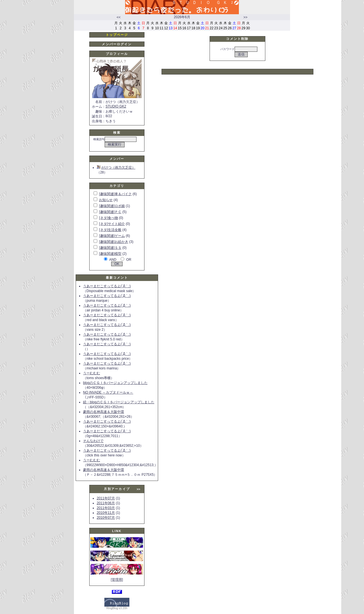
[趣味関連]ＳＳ (110, 248)
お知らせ (106, 200)
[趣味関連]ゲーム (112, 236)
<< (119, 17)
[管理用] (117, 580)
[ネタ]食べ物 (108, 218)
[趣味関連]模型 (110, 254)
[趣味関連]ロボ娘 (112, 206)
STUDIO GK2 (116, 106)
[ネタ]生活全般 (110, 230)
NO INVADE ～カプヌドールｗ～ (108, 392)
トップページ (117, 35)
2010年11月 (106, 513)
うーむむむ (92, 373)
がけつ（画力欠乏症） (116, 168)
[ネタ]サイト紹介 (112, 224)
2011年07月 (106, 498)
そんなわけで (93, 441)
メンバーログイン (117, 44)
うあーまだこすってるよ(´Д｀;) (107, 286)
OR (129, 260)
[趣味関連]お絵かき (114, 242)
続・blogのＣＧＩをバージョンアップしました (119, 402)
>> (245, 17)
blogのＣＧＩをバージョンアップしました (115, 383)
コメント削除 (237, 39)
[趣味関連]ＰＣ (110, 212)
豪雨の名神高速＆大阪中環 (104, 412)
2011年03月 (106, 508)
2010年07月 (106, 518)
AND (113, 260)
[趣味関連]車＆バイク (115, 194)
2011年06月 (106, 503)
